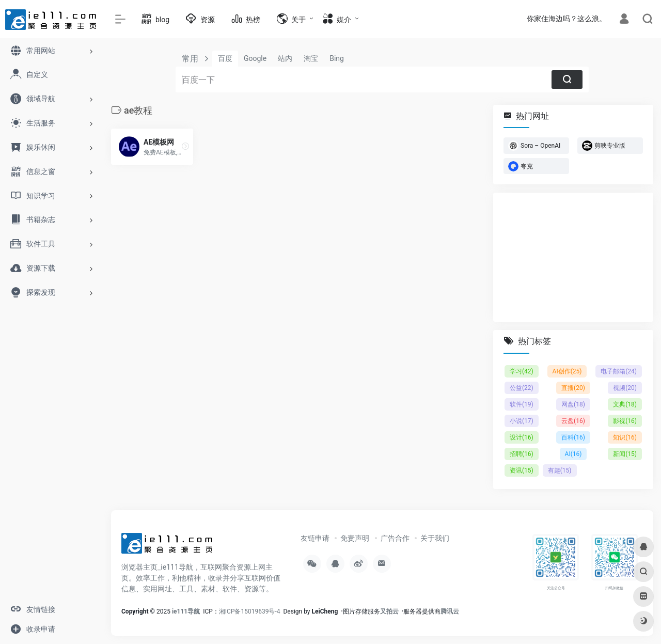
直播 (573, 388)
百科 (573, 437)
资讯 (522, 470)
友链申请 (315, 538)
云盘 (573, 421)
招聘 (522, 454)
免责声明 (355, 538)
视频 (625, 388)
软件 (522, 404)
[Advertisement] (573, 257)
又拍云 (389, 611)
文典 (625, 404)
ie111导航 (186, 611)
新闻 (625, 454)
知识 (625, 437)
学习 (522, 371)
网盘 (573, 404)
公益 (522, 388)
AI (573, 454)
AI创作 (567, 371)
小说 (522, 421)
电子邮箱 (619, 371)
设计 (522, 437)
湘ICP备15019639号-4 (250, 611)
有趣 (560, 470)
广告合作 (395, 538)
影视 (625, 421)
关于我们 (435, 538)
